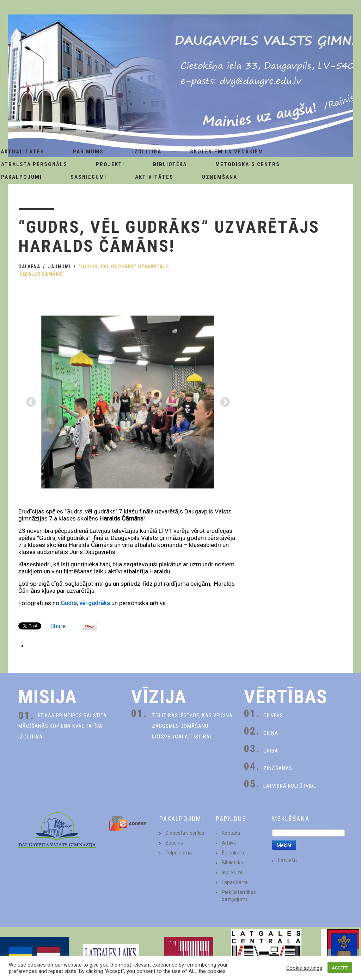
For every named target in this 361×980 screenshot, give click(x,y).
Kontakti (231, 833)
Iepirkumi (232, 872)
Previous (29, 400)
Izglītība (147, 152)
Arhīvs (229, 843)
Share (58, 626)
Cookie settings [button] (304, 968)
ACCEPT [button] (340, 968)
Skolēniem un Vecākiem (227, 152)
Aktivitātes (154, 177)
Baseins (174, 843)
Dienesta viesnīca (185, 833)
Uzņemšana (220, 177)
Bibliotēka (170, 164)
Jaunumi (59, 267)
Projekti (110, 164)
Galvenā (29, 267)
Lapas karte (235, 882)
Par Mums (88, 152)
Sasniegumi (88, 177)
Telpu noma (179, 853)
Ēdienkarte (234, 853)
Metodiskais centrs (248, 164)
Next (223, 400)
